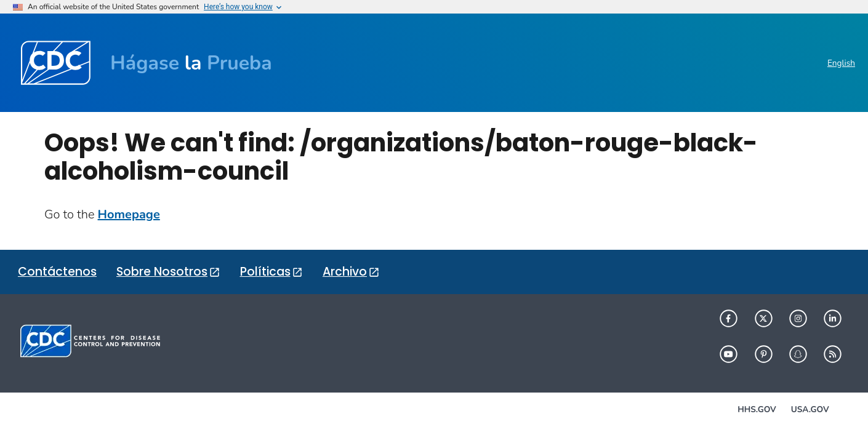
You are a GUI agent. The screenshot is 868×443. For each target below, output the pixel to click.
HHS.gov (757, 409)
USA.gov (810, 409)
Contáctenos (57, 272)
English (841, 63)
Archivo (345, 272)
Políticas (265, 272)
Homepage (129, 214)
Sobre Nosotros (162, 272)
